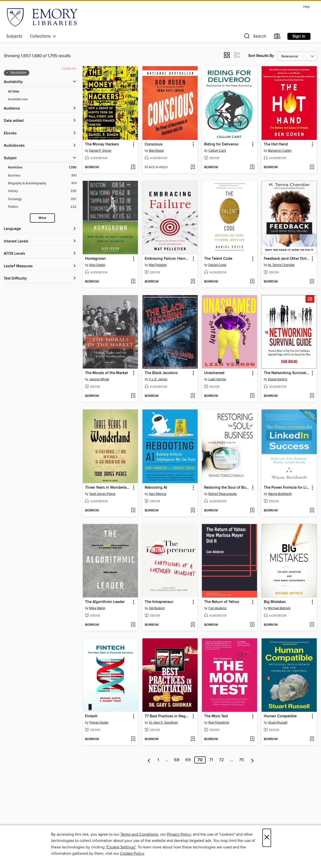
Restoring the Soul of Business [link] (227, 488)
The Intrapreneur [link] (159, 602)
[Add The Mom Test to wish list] (252, 739)
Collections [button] (43, 36)
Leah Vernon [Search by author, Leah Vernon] (217, 379)
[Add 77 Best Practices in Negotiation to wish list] (193, 739)
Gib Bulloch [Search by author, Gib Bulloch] (157, 608)
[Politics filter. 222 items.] (42, 207)
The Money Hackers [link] (102, 144)
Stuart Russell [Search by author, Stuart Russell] (278, 723)
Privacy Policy (179, 834)
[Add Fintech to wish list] (133, 739)
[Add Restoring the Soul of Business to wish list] (252, 511)
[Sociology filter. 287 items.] (42, 199)
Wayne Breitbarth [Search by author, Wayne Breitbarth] (280, 494)
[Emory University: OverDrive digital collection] (42, 17)
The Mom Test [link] (216, 716)
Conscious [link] (154, 144)
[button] (255, 37)
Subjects (14, 36)
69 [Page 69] (188, 760)
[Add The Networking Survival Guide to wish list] (312, 396)
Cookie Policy (132, 853)
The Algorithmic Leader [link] (105, 602)
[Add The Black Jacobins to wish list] (193, 396)
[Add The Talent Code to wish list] (252, 282)
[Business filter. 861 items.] (42, 176)
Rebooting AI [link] (156, 488)
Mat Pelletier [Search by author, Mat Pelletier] (158, 265)
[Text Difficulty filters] (40, 279)
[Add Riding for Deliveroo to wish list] (252, 167)
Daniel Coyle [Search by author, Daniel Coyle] (217, 265)
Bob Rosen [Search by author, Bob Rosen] (156, 151)
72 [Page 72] (221, 760)
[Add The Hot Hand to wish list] (312, 167)
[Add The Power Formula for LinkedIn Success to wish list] (312, 511)
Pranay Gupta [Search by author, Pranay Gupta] (99, 723)
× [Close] (267, 838)
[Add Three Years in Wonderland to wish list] (133, 511)
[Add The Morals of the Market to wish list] (133, 396)
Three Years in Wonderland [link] (108, 488)
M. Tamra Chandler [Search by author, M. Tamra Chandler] (281, 265)
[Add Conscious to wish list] (193, 167)
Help (306, 7)
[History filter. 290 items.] (42, 191)
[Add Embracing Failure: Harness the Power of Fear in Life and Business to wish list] (193, 282)
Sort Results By (261, 56)
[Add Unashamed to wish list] (252, 396)
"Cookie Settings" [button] (121, 847)
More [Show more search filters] (42, 218)
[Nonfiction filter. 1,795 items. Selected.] (42, 168)
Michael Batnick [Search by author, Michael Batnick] (279, 608)
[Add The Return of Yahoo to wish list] (252, 625)
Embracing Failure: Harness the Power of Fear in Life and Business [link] (168, 259)
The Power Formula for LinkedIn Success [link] (287, 488)
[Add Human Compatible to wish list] (312, 739)
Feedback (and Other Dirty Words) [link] (287, 259)
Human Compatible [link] (280, 716)
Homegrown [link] (95, 259)
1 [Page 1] (158, 760)
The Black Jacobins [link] (161, 373)
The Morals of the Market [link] (106, 373)
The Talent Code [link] (218, 259)
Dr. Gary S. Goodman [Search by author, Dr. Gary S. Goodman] (164, 723)
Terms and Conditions (139, 834)
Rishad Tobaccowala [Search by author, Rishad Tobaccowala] (223, 494)
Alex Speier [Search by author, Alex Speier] (97, 265)
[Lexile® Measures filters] (40, 266)
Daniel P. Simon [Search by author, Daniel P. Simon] (100, 151)
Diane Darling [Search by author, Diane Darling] (278, 379)
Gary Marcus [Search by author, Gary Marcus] (158, 494)
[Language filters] (40, 229)
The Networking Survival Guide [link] (287, 373)
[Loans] (277, 37)
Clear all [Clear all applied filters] (69, 69)
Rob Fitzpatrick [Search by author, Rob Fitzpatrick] (219, 723)
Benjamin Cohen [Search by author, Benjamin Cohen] (280, 151)
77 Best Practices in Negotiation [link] (168, 716)
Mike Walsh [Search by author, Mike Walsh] (97, 608)
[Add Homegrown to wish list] (133, 282)
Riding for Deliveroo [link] (221, 144)
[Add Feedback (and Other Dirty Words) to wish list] (312, 282)
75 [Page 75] (242, 760)
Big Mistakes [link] (275, 602)
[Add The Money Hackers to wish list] (133, 167)
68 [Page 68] (177, 760)
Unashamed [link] (214, 373)
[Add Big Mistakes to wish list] (312, 625)
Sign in (299, 36)
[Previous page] (149, 760)
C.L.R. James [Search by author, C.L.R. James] (158, 379)
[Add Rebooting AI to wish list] (193, 511)
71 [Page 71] (211, 760)
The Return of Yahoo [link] (222, 602)
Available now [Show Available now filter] (18, 99)
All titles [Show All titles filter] (14, 92)
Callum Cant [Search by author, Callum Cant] (217, 151)
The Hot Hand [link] (276, 144)
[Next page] (252, 760)
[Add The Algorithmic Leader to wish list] (133, 625)
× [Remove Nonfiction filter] (7, 73)
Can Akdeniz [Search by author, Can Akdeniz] (217, 608)
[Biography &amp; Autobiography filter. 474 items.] (42, 183)
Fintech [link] (91, 716)
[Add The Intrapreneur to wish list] (193, 625)
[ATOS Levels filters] (40, 254)
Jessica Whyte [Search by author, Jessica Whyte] (99, 379)
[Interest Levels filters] (40, 242)
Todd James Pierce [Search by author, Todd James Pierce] (102, 494)
